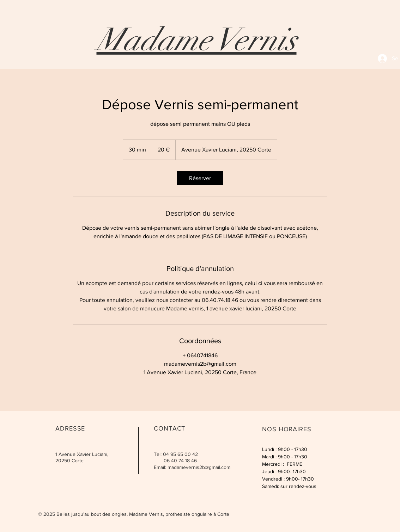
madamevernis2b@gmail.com (199, 467)
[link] (200, 178)
